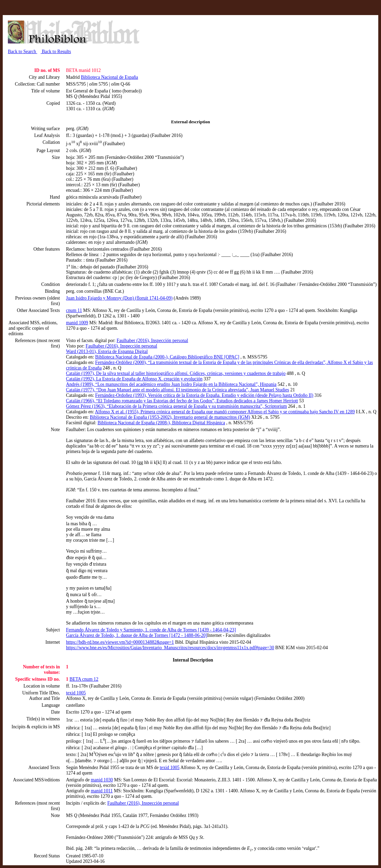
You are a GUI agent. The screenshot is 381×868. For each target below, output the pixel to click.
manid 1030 (102, 780)
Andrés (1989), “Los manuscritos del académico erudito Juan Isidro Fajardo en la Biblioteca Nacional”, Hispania (171, 384)
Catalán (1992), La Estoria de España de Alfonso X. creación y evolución (134, 379)
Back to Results (56, 52)
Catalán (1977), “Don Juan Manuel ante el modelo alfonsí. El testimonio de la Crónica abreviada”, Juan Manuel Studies (178, 390)
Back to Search (23, 52)
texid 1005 (76, 693)
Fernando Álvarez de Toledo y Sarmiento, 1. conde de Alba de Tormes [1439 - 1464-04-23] (151, 630)
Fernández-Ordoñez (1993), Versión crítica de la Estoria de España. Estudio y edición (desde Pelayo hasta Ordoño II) (204, 395)
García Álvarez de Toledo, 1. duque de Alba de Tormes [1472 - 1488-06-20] (137, 635)
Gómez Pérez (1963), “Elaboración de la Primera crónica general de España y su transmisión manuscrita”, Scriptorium (176, 406)
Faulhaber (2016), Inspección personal (152, 341)
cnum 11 (74, 310)
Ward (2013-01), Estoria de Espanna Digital (107, 351)
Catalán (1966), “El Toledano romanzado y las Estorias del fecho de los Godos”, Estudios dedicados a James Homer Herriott (182, 401)
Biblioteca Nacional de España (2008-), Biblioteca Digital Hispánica (161, 423)
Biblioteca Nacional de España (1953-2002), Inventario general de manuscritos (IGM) (170, 417)
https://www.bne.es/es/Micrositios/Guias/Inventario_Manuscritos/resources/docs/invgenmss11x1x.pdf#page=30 (170, 648)
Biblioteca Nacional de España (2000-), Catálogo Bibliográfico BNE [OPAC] (167, 357)
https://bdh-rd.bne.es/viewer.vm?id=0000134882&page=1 (120, 642)
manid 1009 (77, 323)
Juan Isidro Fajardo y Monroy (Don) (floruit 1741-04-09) (119, 298)
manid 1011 (102, 791)
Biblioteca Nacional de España (109, 77)
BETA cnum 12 (84, 679)
